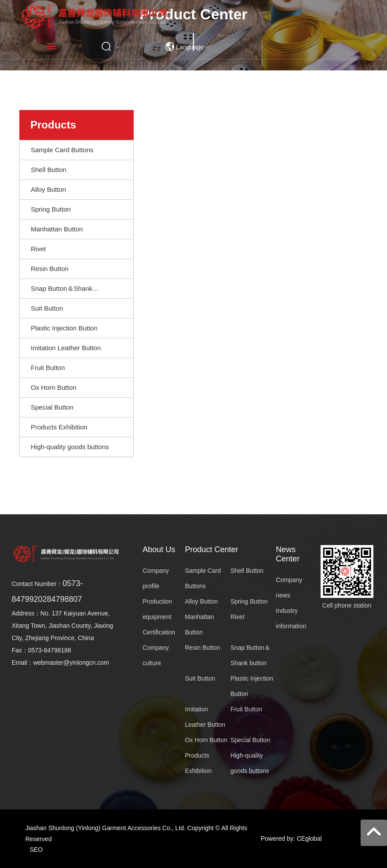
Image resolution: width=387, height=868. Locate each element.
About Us (159, 549)
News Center (288, 554)
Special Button (250, 740)
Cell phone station (347, 605)
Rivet (237, 617)
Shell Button (247, 571)
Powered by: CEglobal (291, 839)
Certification (159, 632)
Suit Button (200, 678)
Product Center (212, 549)
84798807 (65, 599)
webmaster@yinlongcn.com (71, 663)
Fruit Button (246, 709)
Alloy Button (202, 601)
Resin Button (203, 648)
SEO (37, 850)
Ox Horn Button (206, 740)
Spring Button (249, 601)
